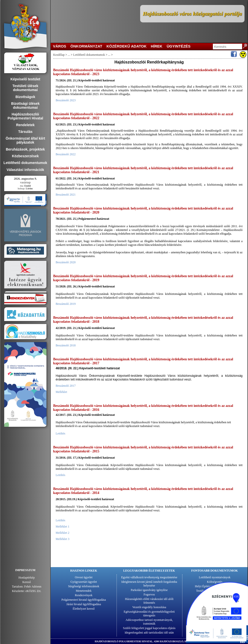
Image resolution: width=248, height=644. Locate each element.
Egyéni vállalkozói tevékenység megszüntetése (149, 577)
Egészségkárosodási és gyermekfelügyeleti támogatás (149, 614)
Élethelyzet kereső (84, 609)
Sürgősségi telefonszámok (84, 586)
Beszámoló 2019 (66, 304)
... (69, 55)
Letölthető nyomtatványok (215, 577)
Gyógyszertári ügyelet (84, 582)
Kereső (27, 582)
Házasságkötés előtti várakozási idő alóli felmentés (149, 601)
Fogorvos (149, 594)
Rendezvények (84, 595)
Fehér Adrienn (33, 587)
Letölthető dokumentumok (89, 55)
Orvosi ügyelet (84, 577)
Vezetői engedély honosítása (149, 607)
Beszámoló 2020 (66, 262)
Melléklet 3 (62, 539)
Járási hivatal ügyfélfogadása (84, 604)
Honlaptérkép (26, 578)
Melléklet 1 (62, 527)
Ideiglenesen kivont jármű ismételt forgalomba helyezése (149, 584)
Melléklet (61, 392)
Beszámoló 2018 (66, 345)
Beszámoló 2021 (66, 195)
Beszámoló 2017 (66, 386)
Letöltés (61, 433)
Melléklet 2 (62, 533)
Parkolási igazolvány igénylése (149, 590)
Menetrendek (84, 591)
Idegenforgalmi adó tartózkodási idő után (149, 633)
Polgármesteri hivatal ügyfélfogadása (84, 600)
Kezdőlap (59, 55)
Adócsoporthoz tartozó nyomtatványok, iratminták (149, 622)
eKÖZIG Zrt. (33, 591)
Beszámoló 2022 (66, 154)
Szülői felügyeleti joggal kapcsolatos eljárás (149, 628)
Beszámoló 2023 (66, 100)
